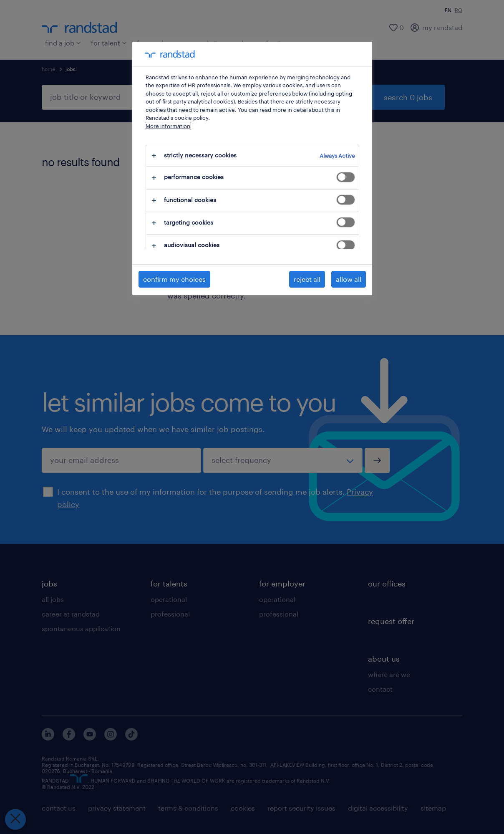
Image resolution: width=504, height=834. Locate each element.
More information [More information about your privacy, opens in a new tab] (168, 126)
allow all (349, 279)
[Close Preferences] (15, 819)
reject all (307, 279)
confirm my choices (174, 279)
